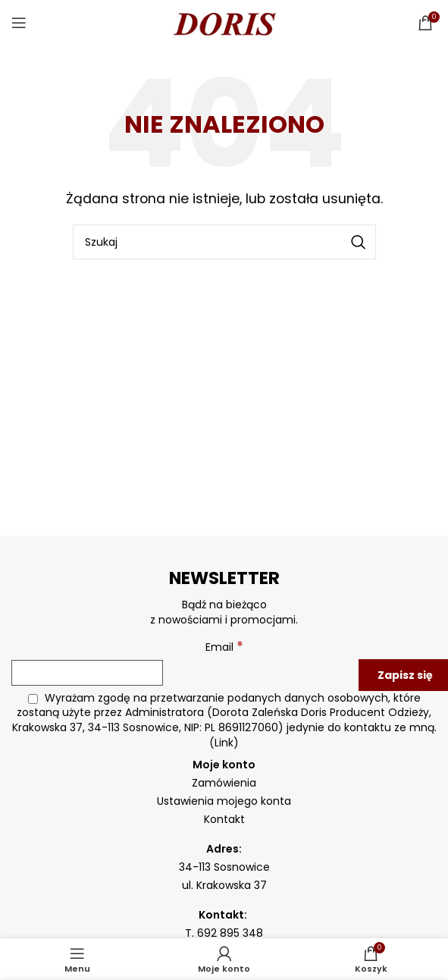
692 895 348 (230, 933)
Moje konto (224, 765)
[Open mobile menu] (19, 23)
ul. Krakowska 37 (224, 885)
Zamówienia (224, 783)
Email (224, 647)
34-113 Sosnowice (224, 867)
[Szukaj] (224, 242)
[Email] (87, 673)
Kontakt (224, 819)
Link (224, 743)
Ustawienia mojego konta (224, 801)
